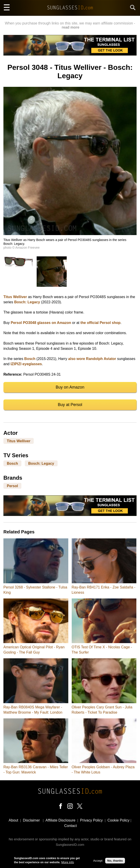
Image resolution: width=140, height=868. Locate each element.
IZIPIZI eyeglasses (26, 364)
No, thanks (115, 861)
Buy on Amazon (70, 387)
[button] (70, 234)
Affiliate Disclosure (60, 820)
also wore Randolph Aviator (92, 359)
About (13, 820)
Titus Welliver (15, 297)
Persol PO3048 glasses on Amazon (41, 323)
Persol (12, 486)
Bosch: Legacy (27, 302)
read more (70, 27)
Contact (70, 826)
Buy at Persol (70, 405)
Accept (98, 861)
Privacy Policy (92, 820)
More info (68, 863)
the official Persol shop (100, 323)
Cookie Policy (118, 820)
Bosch (30, 359)
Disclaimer (31, 820)
